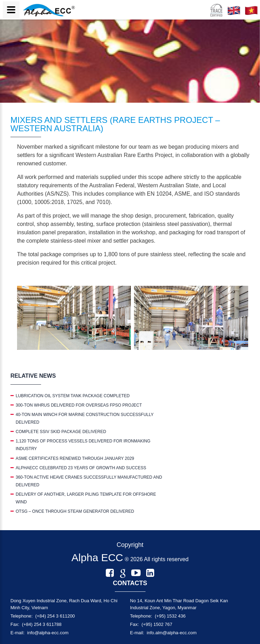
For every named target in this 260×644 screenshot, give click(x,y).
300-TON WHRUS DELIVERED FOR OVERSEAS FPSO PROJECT (79, 405)
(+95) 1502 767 (157, 624)
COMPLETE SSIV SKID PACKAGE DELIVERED (61, 432)
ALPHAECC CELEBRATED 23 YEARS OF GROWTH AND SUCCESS (81, 468)
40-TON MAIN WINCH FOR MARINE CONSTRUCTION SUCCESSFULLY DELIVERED (85, 418)
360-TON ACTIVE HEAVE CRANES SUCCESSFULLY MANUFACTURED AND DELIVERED (89, 481)
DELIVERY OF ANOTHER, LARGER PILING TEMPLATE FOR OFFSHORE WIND (86, 498)
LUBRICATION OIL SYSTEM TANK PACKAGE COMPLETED (73, 396)
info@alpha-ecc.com (48, 633)
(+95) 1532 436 (170, 616)
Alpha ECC (97, 557)
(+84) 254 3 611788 (42, 624)
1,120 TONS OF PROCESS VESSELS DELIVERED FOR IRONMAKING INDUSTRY (83, 445)
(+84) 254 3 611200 (55, 616)
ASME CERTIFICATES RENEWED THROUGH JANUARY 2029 (75, 458)
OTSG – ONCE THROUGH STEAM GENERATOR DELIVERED (75, 511)
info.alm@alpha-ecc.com (172, 633)
